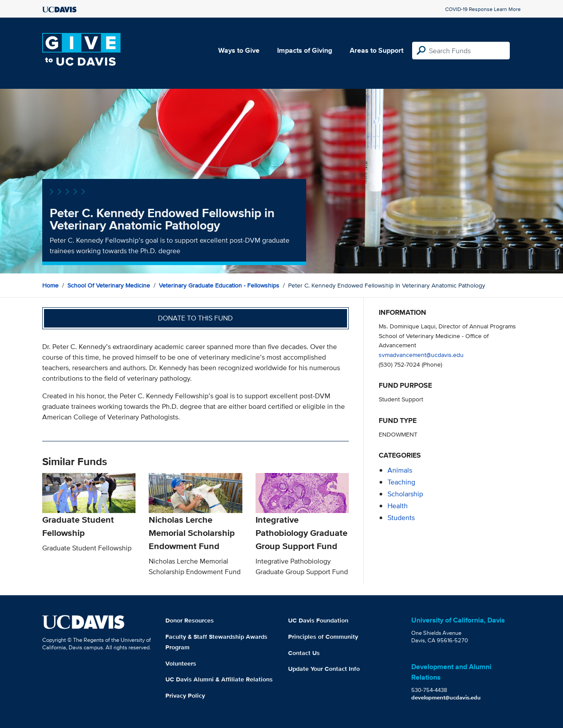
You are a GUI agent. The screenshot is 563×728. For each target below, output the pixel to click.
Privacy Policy (185, 695)
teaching (401, 482)
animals (400, 470)
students (401, 518)
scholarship (405, 494)
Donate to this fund (195, 318)
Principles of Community (323, 637)
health (398, 506)
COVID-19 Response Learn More (483, 9)
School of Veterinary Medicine (109, 285)
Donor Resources (190, 620)
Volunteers (181, 663)
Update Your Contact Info (324, 669)
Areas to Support (377, 50)
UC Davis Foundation (318, 620)
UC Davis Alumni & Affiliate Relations (219, 679)
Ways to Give (239, 50)
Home (50, 285)
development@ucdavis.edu (446, 697)
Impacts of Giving (305, 50)
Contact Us (304, 653)
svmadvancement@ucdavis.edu (421, 355)
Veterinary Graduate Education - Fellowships (219, 285)
